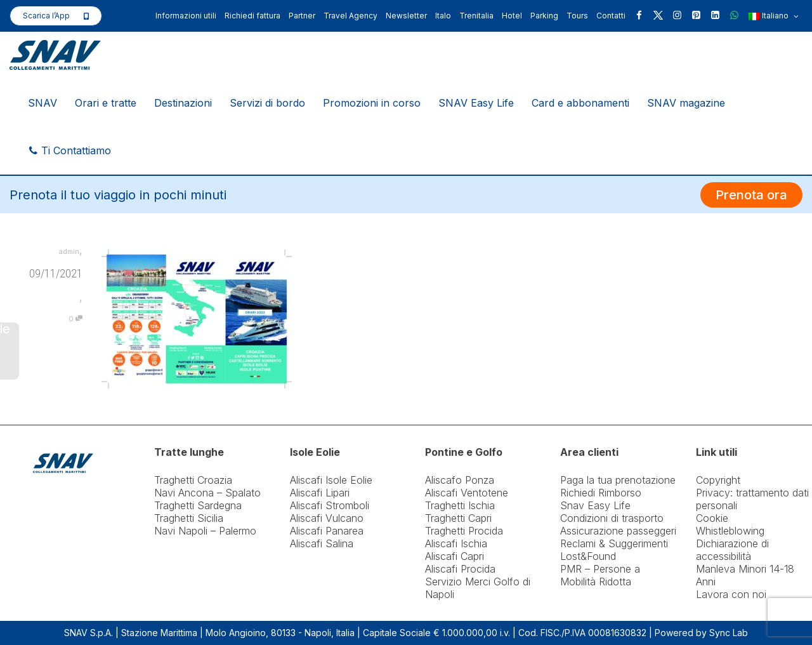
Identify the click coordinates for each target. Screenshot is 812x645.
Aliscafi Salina (322, 543)
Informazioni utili (186, 16)
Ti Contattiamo (69, 150)
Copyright (718, 480)
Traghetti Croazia (193, 480)
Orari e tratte (106, 103)
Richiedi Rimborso (601, 493)
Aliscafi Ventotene (467, 493)
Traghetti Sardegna (198, 505)
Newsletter (406, 16)
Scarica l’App (46, 16)
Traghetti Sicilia (189, 518)
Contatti (611, 16)
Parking (544, 16)
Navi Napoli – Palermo (205, 531)
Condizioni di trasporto (612, 518)
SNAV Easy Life (476, 103)
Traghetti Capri (458, 518)
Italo (443, 16)
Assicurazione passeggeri (618, 531)
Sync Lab (729, 633)
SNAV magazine (686, 103)
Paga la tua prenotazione (618, 480)
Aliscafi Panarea (327, 531)
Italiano (774, 17)
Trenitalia (476, 16)
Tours (577, 16)
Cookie (712, 518)
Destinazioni (183, 103)
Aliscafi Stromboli (330, 505)
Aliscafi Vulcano (327, 518)
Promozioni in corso (372, 103)
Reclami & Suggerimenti (614, 543)
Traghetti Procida (464, 531)
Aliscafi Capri (455, 556)
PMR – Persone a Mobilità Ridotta (600, 575)
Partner (302, 16)
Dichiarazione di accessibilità (732, 550)
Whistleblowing (730, 531)
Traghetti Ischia (460, 505)
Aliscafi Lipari (320, 493)
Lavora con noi (731, 594)
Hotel (512, 16)
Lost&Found (588, 556)
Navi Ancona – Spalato (207, 493)
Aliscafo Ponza (460, 480)
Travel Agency (350, 16)
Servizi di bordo (267, 103)
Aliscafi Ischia (456, 543)
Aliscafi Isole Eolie (331, 480)
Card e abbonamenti (580, 103)
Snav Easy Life (595, 505)
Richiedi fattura (252, 16)
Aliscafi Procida (460, 569)
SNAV (43, 103)
